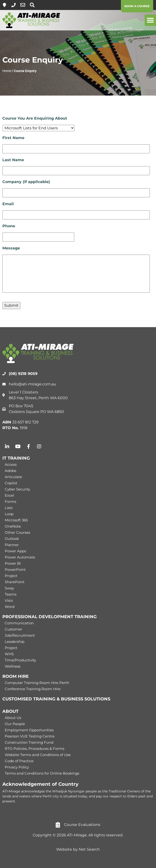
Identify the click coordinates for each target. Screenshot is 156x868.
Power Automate (20, 557)
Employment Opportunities (29, 730)
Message (11, 248)
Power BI (13, 563)
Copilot (11, 483)
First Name (13, 138)
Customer (14, 629)
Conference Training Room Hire (33, 689)
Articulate (13, 477)
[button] (150, 20)
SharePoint (15, 582)
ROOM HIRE (16, 676)
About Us (13, 718)
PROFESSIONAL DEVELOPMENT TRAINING (50, 617)
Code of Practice (19, 761)
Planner (12, 545)
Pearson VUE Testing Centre (30, 736)
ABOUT (10, 711)
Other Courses (17, 532)
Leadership (15, 642)
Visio (9, 600)
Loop (9, 514)
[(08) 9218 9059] (14, 5)
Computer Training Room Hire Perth (37, 683)
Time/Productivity (20, 660)
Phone (9, 226)
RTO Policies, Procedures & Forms (34, 749)
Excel (9, 495)
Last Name (13, 160)
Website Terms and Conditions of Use (38, 755)
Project (11, 576)
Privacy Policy (17, 767)
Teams (11, 594)
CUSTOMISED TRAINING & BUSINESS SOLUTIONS (56, 699)
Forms (10, 502)
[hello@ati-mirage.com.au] (23, 5)
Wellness (13, 666)
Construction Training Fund (29, 742)
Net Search (89, 849)
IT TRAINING (16, 458)
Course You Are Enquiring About (35, 118)
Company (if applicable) (26, 182)
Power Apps (15, 551)
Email (8, 204)
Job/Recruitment (20, 635)
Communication (19, 623)
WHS (9, 654)
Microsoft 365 (16, 520)
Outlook (12, 539)
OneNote (13, 526)
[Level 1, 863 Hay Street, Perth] (5, 5)
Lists (9, 508)
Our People (15, 724)
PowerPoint (15, 570)
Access (11, 464)
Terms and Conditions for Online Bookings (42, 773)
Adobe (11, 471)
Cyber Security (17, 489)
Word (10, 607)
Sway (9, 588)
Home (7, 71)
